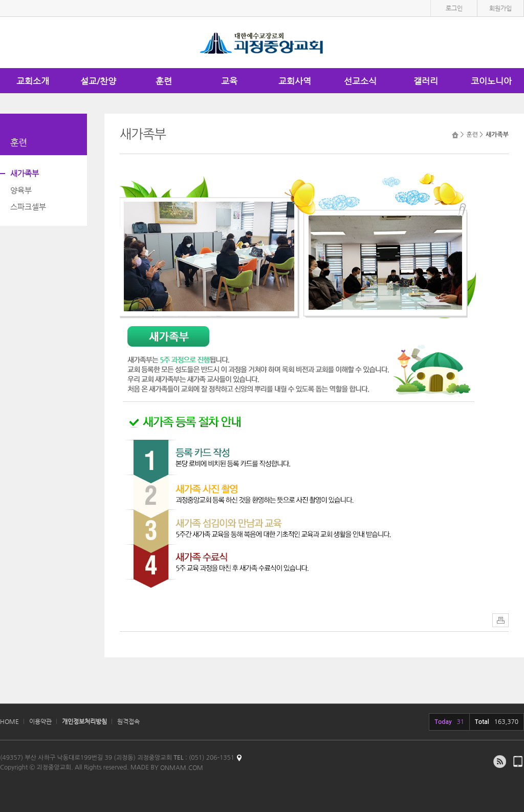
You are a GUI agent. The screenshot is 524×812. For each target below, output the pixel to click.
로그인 (454, 8)
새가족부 (25, 173)
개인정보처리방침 (84, 721)
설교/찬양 (98, 81)
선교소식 (360, 81)
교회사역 (295, 81)
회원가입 (500, 8)
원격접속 (128, 721)
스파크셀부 (28, 207)
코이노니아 (491, 81)
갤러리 (426, 81)
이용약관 (40, 721)
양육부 (21, 190)
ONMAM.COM (182, 767)
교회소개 (33, 81)
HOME (9, 721)
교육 (229, 81)
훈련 (164, 81)
